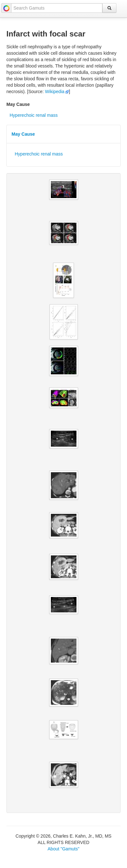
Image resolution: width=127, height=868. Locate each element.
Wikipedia (57, 92)
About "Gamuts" (64, 849)
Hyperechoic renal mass (34, 115)
